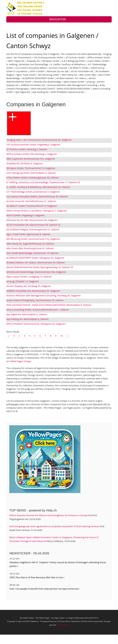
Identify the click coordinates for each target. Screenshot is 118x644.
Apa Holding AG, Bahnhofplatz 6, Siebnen (27, 319)
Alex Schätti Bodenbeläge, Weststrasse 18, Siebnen (32, 253)
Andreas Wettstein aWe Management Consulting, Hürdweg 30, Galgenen (44, 296)
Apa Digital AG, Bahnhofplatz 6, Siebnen (27, 314)
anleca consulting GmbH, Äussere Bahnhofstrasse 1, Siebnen (38, 310)
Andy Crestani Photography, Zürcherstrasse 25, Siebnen (35, 300)
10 (62, 336)
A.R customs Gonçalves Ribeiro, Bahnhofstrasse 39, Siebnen (37, 196)
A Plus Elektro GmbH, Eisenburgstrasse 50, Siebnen (33, 178)
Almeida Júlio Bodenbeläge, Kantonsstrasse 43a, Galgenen (36, 272)
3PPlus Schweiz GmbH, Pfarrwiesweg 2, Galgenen (32, 154)
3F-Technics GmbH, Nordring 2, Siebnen (27, 149)
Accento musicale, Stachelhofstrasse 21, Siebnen (31, 201)
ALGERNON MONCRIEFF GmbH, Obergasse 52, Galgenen (35, 258)
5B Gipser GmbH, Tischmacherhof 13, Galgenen (31, 168)
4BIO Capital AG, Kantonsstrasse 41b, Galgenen (31, 159)
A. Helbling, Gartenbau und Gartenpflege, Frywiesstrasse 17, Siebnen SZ (43, 182)
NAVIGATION (59, 19)
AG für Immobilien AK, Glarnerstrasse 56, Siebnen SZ (33, 225)
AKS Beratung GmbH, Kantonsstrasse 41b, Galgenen (33, 239)
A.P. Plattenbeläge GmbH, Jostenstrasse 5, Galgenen (33, 192)
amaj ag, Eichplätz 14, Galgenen (23, 281)
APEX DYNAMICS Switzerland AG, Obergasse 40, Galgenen (36, 324)
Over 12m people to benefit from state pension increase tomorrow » (45, 589)
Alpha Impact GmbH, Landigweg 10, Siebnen (29, 277)
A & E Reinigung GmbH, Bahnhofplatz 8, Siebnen (31, 173)
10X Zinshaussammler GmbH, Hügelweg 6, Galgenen (33, 145)
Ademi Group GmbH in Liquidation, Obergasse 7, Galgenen (37, 211)
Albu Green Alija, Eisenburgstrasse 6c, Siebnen (30, 248)
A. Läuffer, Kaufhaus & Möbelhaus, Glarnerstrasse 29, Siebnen (38, 187)
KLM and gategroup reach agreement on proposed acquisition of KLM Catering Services (54, 526)
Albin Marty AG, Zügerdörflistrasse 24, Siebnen (30, 244)
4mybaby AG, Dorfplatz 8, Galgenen (25, 163)
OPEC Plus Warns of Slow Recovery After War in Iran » (37, 577)
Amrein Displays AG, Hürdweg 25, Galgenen (29, 286)
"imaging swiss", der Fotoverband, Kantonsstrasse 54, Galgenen (39, 140)
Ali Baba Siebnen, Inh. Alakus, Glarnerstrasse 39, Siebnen (36, 262)
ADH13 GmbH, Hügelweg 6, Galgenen (26, 215)
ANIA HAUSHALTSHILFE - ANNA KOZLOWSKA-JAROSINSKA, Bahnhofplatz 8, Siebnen (49, 305)
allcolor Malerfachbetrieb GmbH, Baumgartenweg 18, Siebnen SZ (40, 267)
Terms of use (63, 625)
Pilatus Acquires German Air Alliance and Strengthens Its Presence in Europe (48, 515)
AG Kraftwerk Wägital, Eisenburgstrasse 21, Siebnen (33, 229)
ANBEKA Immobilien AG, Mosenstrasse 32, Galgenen (33, 291)
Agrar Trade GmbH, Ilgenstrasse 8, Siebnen (28, 234)
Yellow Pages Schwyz (20, 361)
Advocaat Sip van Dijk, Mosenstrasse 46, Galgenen (32, 220)
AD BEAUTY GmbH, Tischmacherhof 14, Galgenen (32, 206)
